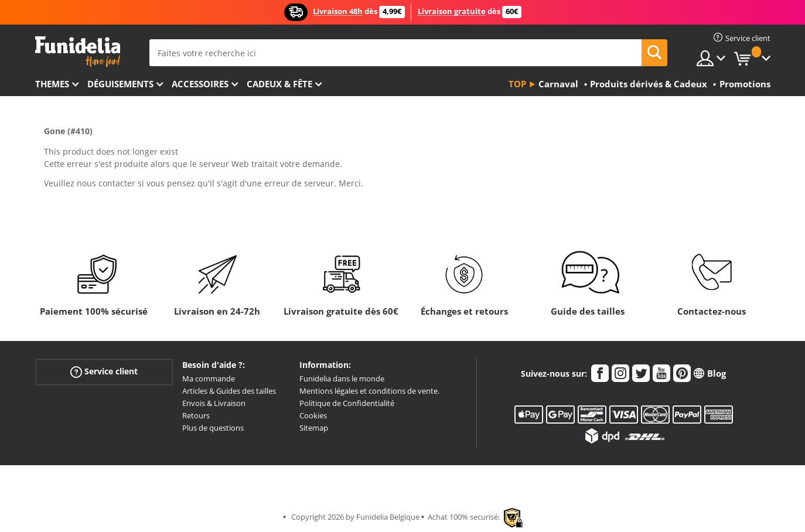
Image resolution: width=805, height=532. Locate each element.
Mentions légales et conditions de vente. (369, 391)
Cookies (313, 415)
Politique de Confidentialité (347, 403)
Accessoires (200, 84)
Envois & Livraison (214, 403)
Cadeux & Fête (279, 84)
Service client (104, 372)
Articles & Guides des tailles (229, 391)
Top (517, 84)
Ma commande (209, 378)
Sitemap (314, 428)
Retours (196, 415)
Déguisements (120, 84)
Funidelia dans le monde (342, 378)
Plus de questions (213, 428)
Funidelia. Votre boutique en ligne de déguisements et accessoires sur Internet (78, 52)
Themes (52, 84)
